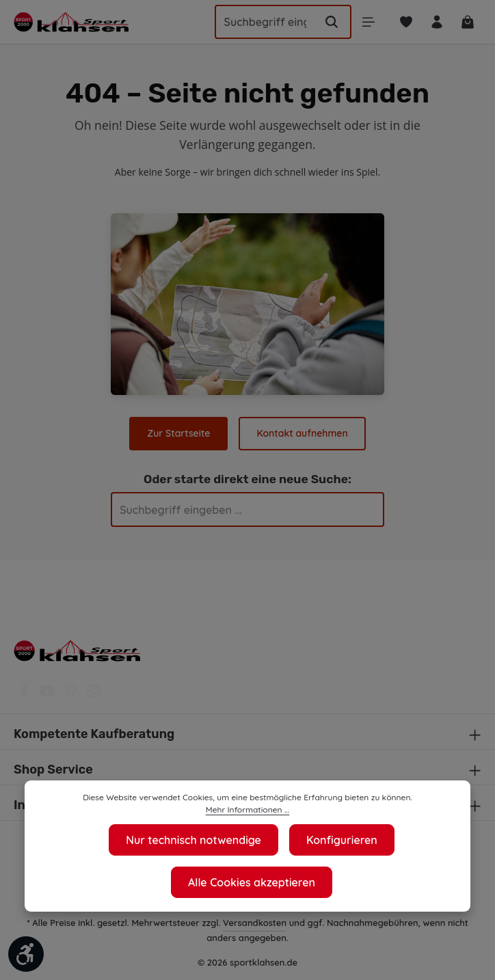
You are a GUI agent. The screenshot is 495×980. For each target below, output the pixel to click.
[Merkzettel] (402, 22)
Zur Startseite (180, 433)
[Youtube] (49, 695)
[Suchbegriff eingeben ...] (259, 22)
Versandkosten (256, 922)
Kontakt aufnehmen (302, 433)
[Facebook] (25, 695)
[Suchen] (326, 22)
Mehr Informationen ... (247, 810)
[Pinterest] (72, 695)
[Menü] (363, 22)
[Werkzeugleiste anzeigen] (26, 954)
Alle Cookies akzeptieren (252, 882)
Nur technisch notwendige (193, 840)
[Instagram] (94, 695)
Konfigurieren (343, 840)
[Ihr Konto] (434, 22)
